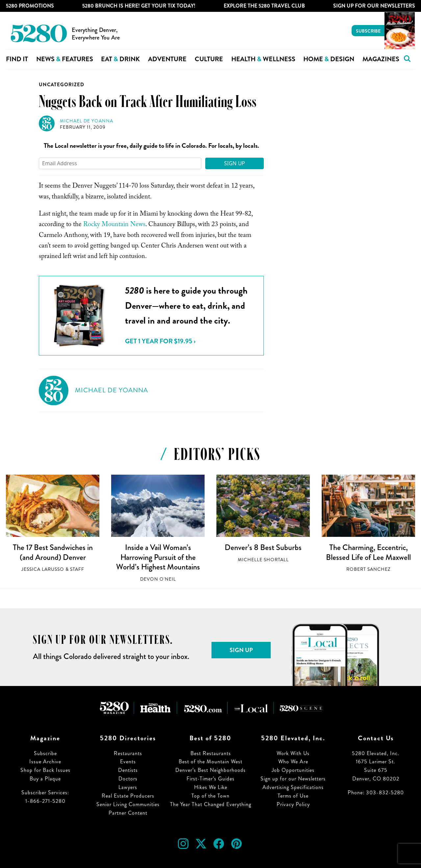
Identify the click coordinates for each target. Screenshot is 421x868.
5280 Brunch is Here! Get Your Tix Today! (139, 6)
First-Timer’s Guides (210, 779)
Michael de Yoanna (87, 121)
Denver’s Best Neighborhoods (210, 770)
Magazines (381, 59)
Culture (209, 59)
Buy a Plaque (45, 779)
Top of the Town (210, 796)
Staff (77, 569)
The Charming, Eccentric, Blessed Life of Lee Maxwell (368, 552)
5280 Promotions (30, 6)
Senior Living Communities (128, 804)
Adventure (167, 59)
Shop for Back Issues (45, 770)
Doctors (128, 779)
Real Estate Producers (128, 796)
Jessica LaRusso (43, 569)
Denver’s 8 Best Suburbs (263, 547)
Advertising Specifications (293, 787)
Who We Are (293, 762)
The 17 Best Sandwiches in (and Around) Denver (53, 552)
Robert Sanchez (368, 569)
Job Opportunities (293, 770)
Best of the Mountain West (210, 762)
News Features (65, 59)
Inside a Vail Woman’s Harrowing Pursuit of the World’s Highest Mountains (158, 557)
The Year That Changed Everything (211, 804)
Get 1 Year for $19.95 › (160, 341)
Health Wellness (263, 59)
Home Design (329, 59)
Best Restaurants (211, 753)
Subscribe (368, 31)
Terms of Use (293, 796)
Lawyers (128, 787)
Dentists (128, 770)
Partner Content (128, 813)
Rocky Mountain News (114, 225)
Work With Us (293, 753)
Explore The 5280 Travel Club (264, 6)
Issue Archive (45, 762)
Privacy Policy (293, 804)
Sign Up (235, 163)
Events (128, 762)
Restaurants (128, 753)
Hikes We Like (211, 787)
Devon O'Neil (158, 579)
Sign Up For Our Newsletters (374, 6)
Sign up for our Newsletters (293, 779)
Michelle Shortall (263, 560)
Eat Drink (120, 59)
